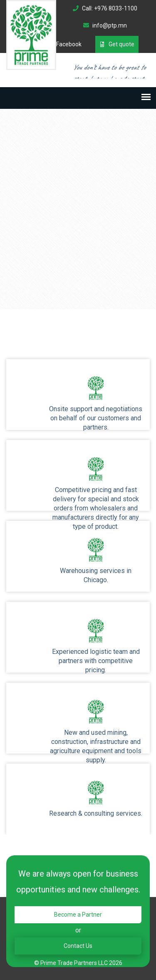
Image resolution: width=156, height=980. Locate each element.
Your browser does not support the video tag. (78, 148)
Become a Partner (78, 915)
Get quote (117, 44)
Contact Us (78, 946)
